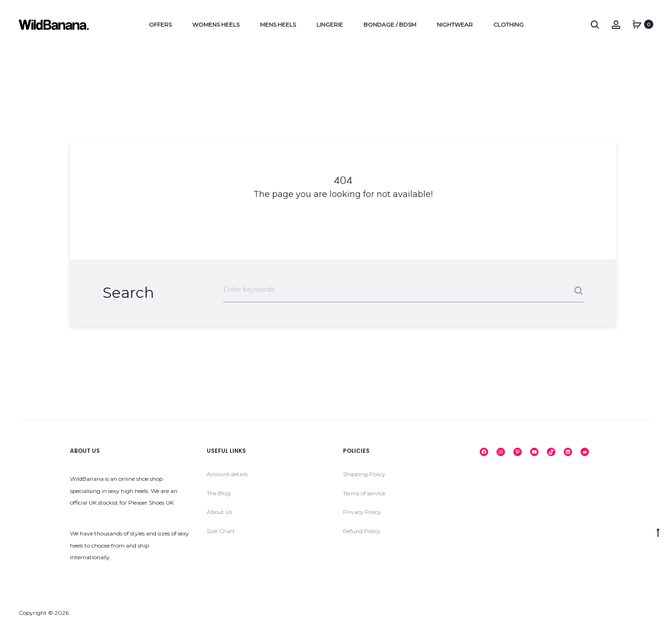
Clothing (508, 25)
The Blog (219, 494)
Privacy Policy (362, 512)
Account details (227, 475)
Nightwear (455, 25)
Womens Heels (216, 25)
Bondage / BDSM (390, 25)
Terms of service (364, 494)
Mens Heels (278, 25)
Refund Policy (362, 531)
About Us (219, 512)
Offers (160, 25)
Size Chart (221, 531)
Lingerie (330, 25)
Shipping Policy (364, 475)
